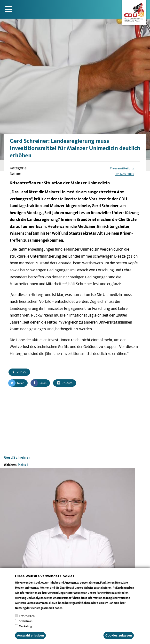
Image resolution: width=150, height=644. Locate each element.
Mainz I (23, 464)
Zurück (19, 372)
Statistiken (26, 626)
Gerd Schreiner (17, 457)
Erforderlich (27, 621)
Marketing (25, 632)
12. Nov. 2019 (125, 174)
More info (70, 613)
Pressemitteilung (122, 168)
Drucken (65, 383)
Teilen (16, 383)
